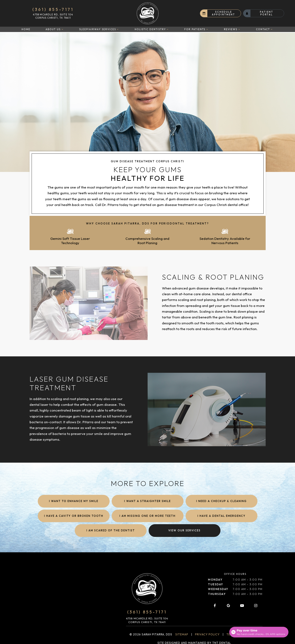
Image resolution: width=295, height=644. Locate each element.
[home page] (148, 13)
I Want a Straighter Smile (147, 501)
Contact (265, 29)
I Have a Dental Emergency (222, 515)
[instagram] (256, 605)
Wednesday (218, 589)
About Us (55, 29)
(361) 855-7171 (53, 9)
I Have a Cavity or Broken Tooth (74, 515)
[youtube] (242, 605)
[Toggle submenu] (62, 29)
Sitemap (182, 634)
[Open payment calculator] (259, 632)
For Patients (197, 29)
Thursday (217, 594)
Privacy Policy (207, 634)
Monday (215, 579)
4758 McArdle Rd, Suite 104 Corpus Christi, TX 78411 (53, 16)
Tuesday (216, 584)
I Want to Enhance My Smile (74, 501)
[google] (228, 605)
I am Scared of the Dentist (111, 530)
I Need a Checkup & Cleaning (222, 501)
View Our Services (184, 530)
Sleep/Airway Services (99, 29)
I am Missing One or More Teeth (147, 515)
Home (26, 29)
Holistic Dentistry (152, 29)
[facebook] (215, 605)
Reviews (232, 29)
